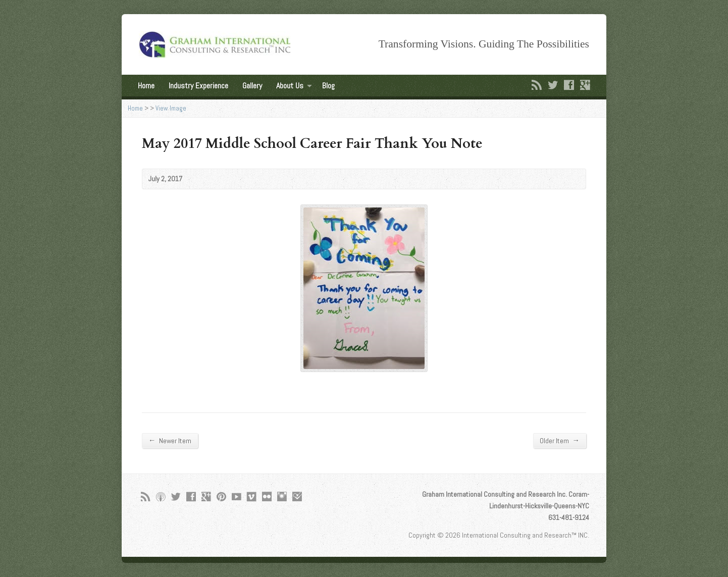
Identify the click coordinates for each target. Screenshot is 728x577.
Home (146, 86)
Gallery (252, 86)
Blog (328, 86)
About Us (290, 86)
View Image (171, 108)
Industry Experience (198, 86)
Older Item (560, 440)
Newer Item (170, 440)
